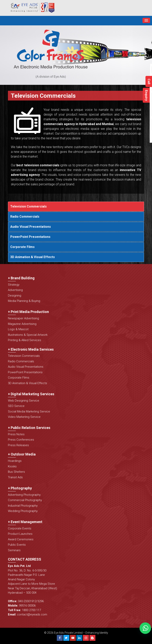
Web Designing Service (24, 401)
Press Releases (18, 445)
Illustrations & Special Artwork (28, 335)
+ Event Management (25, 522)
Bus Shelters (16, 472)
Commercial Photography (25, 500)
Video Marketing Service (24, 417)
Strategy (14, 285)
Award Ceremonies (21, 539)
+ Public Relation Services (29, 428)
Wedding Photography (23, 511)
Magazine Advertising (22, 324)
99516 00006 (27, 606)
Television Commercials (28, 206)
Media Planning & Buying (24, 301)
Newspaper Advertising (23, 318)
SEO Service (16, 406)
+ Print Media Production (28, 312)
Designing (15, 296)
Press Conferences (21, 440)
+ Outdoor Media (22, 454)
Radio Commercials (25, 217)
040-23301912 (27, 601)
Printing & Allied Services (25, 340)
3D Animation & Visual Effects (33, 257)
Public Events (17, 545)
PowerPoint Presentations (30, 237)
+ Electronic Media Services (31, 349)
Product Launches (20, 534)
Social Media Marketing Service (29, 411)
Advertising (15, 290)
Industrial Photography (23, 506)
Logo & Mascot (18, 329)
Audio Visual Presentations (31, 227)
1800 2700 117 (31, 610)
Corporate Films (22, 247)
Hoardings (15, 461)
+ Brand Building (21, 278)
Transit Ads (15, 477)
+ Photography (20, 488)
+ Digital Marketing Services (31, 394)
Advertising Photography (24, 495)
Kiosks (12, 466)
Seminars (14, 550)
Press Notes (16, 434)
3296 (41, 601)
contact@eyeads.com (32, 614)
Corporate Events (20, 528)
